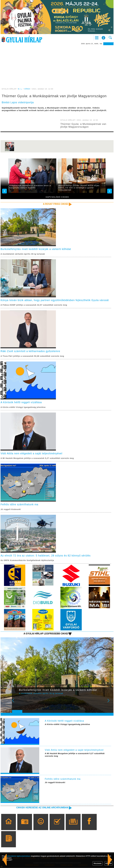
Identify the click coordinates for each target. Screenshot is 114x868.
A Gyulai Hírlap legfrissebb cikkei (46, 634)
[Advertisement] (57, 65)
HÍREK (27, 89)
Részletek (97, 863)
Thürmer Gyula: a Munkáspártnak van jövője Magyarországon (84, 125)
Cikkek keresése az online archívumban (42, 808)
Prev (16, 703)
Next (110, 703)
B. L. (21, 89)
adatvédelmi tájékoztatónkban (18, 856)
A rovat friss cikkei (56, 204)
